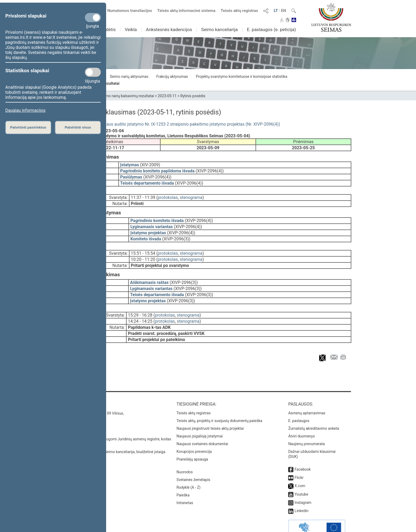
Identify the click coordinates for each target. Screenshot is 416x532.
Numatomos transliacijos (127, 11)
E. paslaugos (299, 406)
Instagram (303, 488)
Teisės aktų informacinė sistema (187, 11)
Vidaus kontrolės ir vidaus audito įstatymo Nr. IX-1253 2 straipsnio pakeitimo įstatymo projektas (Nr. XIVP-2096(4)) (172, 124)
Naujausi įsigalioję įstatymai (200, 421)
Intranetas (185, 488)
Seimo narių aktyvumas (129, 76)
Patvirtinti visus (78, 127)
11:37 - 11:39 (143, 194)
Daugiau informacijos (25, 110)
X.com (300, 471)
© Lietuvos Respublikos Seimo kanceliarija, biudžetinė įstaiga (115, 437)
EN (283, 11)
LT (276, 11)
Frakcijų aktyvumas (172, 76)
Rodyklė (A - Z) (188, 473)
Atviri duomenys (301, 421)
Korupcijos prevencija (194, 437)
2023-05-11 (167, 96)
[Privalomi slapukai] (93, 18)
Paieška (183, 480)
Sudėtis (108, 29)
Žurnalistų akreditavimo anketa (314, 414)
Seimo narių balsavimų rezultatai (127, 96)
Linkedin (301, 496)
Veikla (131, 29)
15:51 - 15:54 (143, 246)
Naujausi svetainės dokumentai (202, 429)
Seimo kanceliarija (219, 29)
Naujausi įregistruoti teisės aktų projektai (210, 414)
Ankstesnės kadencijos (169, 29)
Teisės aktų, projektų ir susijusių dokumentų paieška (219, 406)
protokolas (168, 194)
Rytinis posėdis (193, 96)
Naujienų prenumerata (306, 429)
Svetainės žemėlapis (193, 465)
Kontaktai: (77, 389)
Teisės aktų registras (239, 11)
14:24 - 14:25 (140, 310)
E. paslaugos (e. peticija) (271, 29)
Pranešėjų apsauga (192, 444)
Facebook (303, 454)
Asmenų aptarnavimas (307, 398)
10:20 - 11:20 (143, 252)
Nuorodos (185, 457)
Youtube (301, 479)
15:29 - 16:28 (140, 304)
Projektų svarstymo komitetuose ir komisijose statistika (241, 76)
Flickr (299, 463)
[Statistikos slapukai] (93, 72)
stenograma (191, 194)
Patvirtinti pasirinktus (28, 127)
